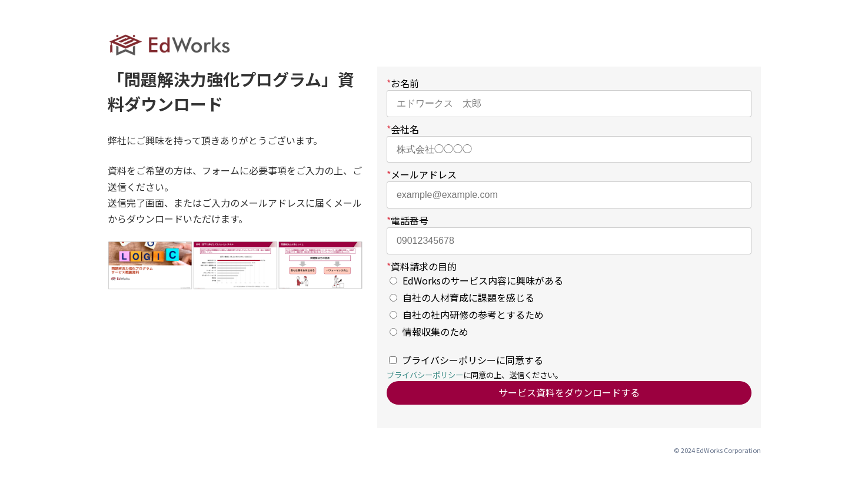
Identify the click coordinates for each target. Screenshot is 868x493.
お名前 (403, 83)
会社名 (403, 129)
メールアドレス (422, 174)
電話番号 (408, 220)
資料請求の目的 (422, 266)
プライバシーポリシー (425, 375)
